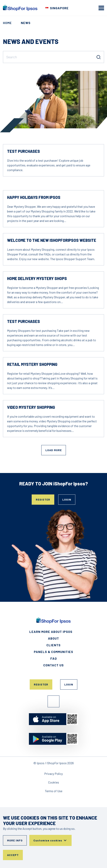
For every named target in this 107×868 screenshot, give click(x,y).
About (53, 638)
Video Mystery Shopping (31, 407)
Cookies (54, 782)
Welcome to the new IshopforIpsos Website (52, 240)
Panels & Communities (53, 652)
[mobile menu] (101, 8)
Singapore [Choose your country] (59, 8)
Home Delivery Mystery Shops (37, 278)
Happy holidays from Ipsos (34, 197)
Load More (54, 450)
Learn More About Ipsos (51, 632)
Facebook (53, 701)
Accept (13, 855)
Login (67, 499)
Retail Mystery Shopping (32, 364)
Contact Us (53, 665)
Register (43, 499)
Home (7, 23)
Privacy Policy (53, 774)
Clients (53, 645)
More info (15, 840)
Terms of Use (54, 791)
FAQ (54, 658)
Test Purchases (24, 151)
